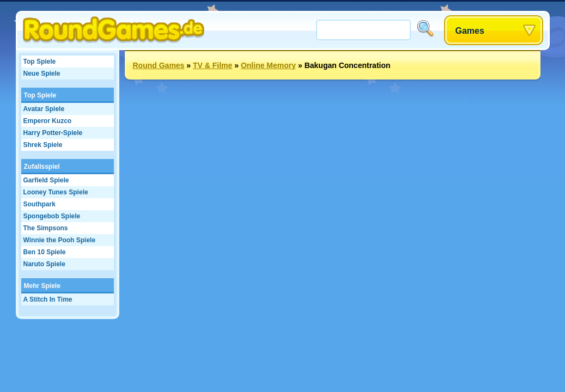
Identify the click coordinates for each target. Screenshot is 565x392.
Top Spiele (40, 62)
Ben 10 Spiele (45, 252)
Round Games (159, 65)
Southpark (40, 204)
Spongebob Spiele (52, 216)
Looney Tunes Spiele (56, 192)
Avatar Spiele (44, 109)
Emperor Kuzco (48, 121)
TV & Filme (212, 65)
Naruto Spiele (44, 264)
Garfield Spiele (46, 180)
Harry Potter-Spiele (53, 133)
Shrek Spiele (43, 145)
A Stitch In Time (48, 299)
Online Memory (268, 65)
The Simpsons (46, 228)
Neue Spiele (42, 73)
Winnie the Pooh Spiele (60, 240)
